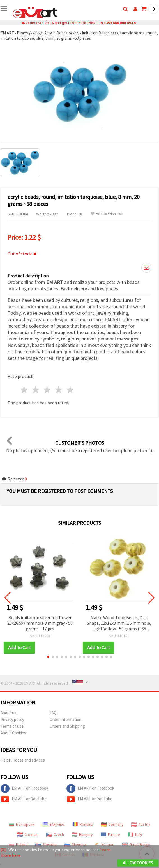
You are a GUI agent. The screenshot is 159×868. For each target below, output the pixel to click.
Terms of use (12, 726)
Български (22, 824)
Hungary (82, 834)
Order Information (65, 719)
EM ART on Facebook (24, 788)
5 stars (70, 390)
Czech (55, 834)
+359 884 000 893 (118, 23)
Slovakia (46, 844)
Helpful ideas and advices (23, 760)
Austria (141, 824)
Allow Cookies (138, 863)
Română (83, 824)
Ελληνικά (53, 824)
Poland (18, 844)
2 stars (36, 390)
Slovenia (75, 844)
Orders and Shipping (67, 726)
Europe (110, 834)
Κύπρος (104, 844)
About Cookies (13, 733)
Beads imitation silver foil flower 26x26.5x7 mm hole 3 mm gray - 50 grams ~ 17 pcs (40, 623)
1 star (25, 390)
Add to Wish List (107, 214)
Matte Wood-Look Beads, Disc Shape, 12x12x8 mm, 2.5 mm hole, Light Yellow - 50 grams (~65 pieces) (119, 623)
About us (8, 713)
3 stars (48, 390)
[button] (48, 657)
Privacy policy (12, 719)
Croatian (28, 834)
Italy (135, 834)
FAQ (53, 713)
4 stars (59, 390)
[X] (3, 850)
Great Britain (136, 844)
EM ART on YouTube (24, 799)
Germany (112, 824)
